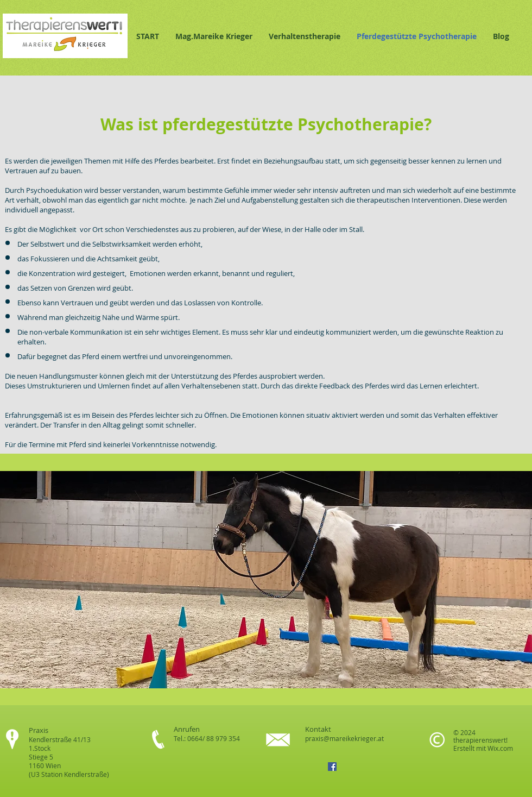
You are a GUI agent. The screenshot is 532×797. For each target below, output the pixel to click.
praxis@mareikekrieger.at (344, 738)
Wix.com (500, 748)
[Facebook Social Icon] (332, 767)
